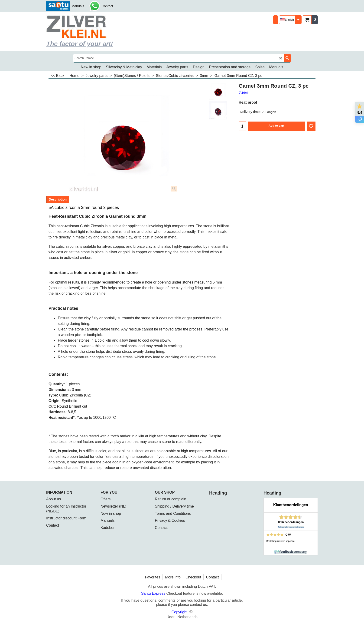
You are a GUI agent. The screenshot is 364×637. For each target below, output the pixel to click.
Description (58, 199)
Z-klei (243, 93)
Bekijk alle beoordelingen (291, 527)
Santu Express (154, 593)
